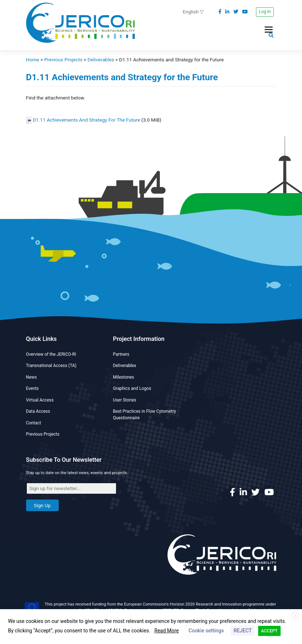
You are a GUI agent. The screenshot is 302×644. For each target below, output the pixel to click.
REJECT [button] (243, 631)
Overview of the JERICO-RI (51, 354)
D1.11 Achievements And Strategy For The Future (86, 120)
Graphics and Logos (132, 388)
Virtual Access (40, 400)
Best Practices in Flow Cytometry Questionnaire (145, 415)
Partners (121, 354)
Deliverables (125, 366)
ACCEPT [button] (269, 631)
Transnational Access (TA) (51, 366)
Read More (167, 631)
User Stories (125, 400)
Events (32, 388)
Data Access (38, 411)
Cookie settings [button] (206, 631)
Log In (265, 12)
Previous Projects (43, 434)
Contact (34, 423)
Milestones (124, 377)
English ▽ (193, 12)
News (32, 377)
